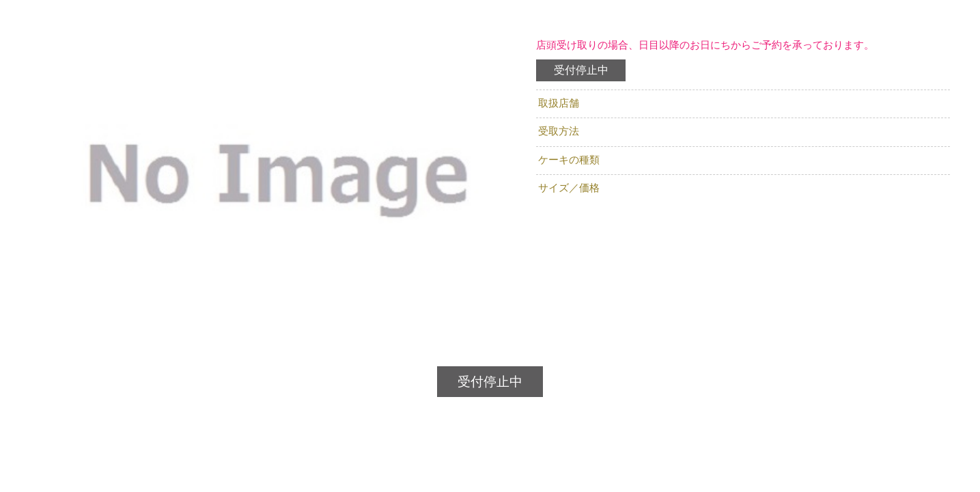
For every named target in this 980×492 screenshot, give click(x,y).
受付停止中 (581, 70)
